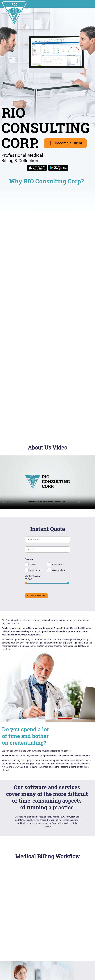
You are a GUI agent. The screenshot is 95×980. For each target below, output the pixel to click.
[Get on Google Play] (58, 170)
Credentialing (59, 570)
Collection (57, 564)
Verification (35, 570)
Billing (33, 564)
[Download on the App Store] (37, 170)
